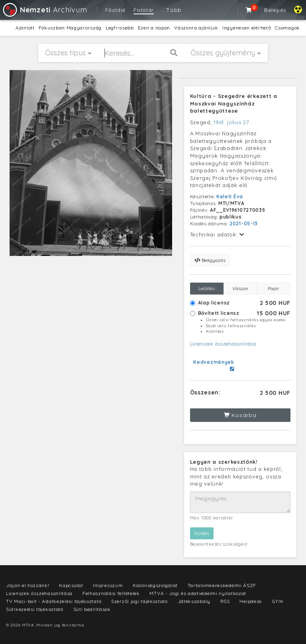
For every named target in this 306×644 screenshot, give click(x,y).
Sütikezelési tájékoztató (35, 609)
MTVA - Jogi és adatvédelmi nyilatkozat (198, 593)
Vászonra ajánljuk (196, 28)
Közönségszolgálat (155, 585)
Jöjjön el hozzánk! (28, 585)
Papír (274, 288)
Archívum (44, 10)
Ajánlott (25, 28)
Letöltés (207, 288)
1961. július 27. (232, 122)
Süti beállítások (92, 609)
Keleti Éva (230, 196)
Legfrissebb (120, 28)
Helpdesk (251, 601)
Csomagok (287, 28)
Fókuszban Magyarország (70, 28)
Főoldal (115, 10)
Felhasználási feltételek (111, 593)
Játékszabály (194, 601)
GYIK (278, 601)
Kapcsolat (71, 585)
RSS (225, 601)
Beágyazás (210, 260)
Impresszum (108, 585)
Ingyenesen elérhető (247, 28)
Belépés (275, 10)
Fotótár (144, 10)
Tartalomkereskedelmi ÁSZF (222, 585)
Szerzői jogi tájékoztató (139, 601)
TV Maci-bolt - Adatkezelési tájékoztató (54, 601)
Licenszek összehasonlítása (223, 344)
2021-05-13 (244, 223)
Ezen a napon (154, 28)
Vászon (240, 288)
